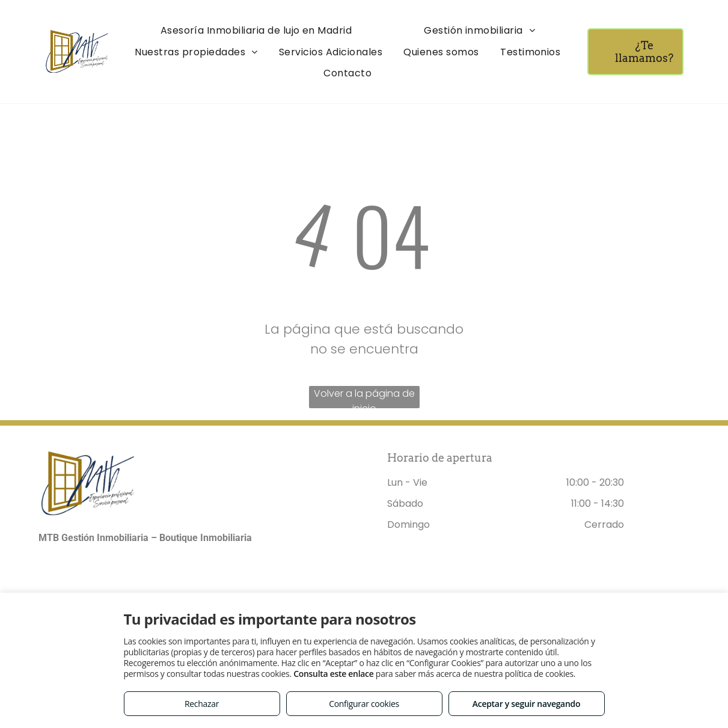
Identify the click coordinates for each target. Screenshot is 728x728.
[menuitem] (256, 30)
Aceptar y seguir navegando (526, 704)
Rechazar (202, 704)
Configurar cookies (364, 704)
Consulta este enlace (333, 674)
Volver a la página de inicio (364, 397)
